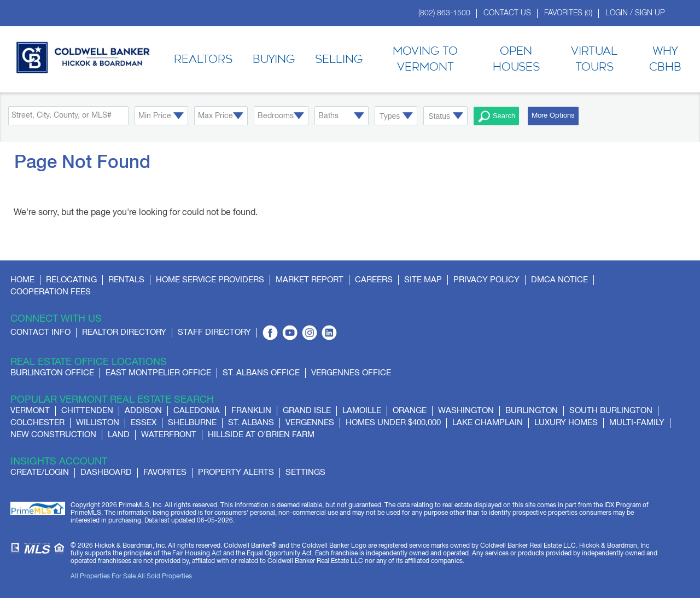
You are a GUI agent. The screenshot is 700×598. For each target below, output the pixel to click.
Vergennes (310, 423)
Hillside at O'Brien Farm (261, 435)
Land (119, 435)
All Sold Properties (165, 577)
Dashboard (106, 472)
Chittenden (87, 411)
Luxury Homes (566, 423)
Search (496, 117)
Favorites (165, 472)
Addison (143, 411)
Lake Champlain (488, 423)
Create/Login (40, 472)
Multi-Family (637, 423)
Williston (98, 423)
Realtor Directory (124, 332)
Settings (305, 472)
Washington (466, 411)
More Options (553, 116)
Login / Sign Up (635, 13)
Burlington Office (52, 373)
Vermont (30, 411)
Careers (374, 280)
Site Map (423, 280)
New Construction (53, 435)
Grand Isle (307, 411)
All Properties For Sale (103, 577)
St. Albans (251, 423)
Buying (274, 60)
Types (390, 116)
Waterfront (169, 435)
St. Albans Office (261, 373)
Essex (144, 423)
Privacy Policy (486, 280)
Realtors (203, 60)
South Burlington (611, 411)
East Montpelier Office (158, 373)
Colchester (37, 423)
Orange (410, 411)
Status (439, 116)
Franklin (251, 411)
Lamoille (362, 411)
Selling (339, 60)
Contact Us (507, 13)
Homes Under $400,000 (393, 423)
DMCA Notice (559, 280)
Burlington (532, 411)
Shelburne (192, 423)
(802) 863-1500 (444, 13)
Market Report (310, 280)
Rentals (126, 280)
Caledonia (197, 411)
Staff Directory (214, 332)
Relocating (71, 280)
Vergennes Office (351, 373)
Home (22, 280)
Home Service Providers (210, 280)
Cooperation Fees (51, 292)
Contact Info (40, 332)
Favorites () (568, 13)
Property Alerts (236, 472)
